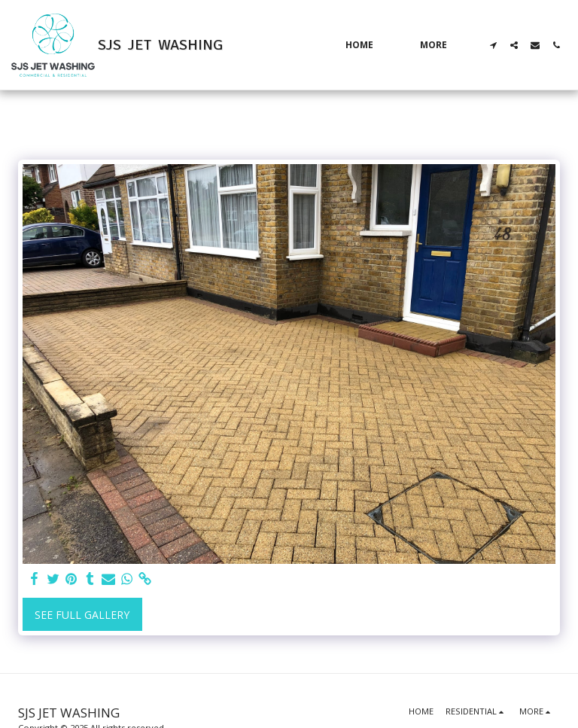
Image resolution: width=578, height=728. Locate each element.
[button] (493, 45)
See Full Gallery (82, 615)
